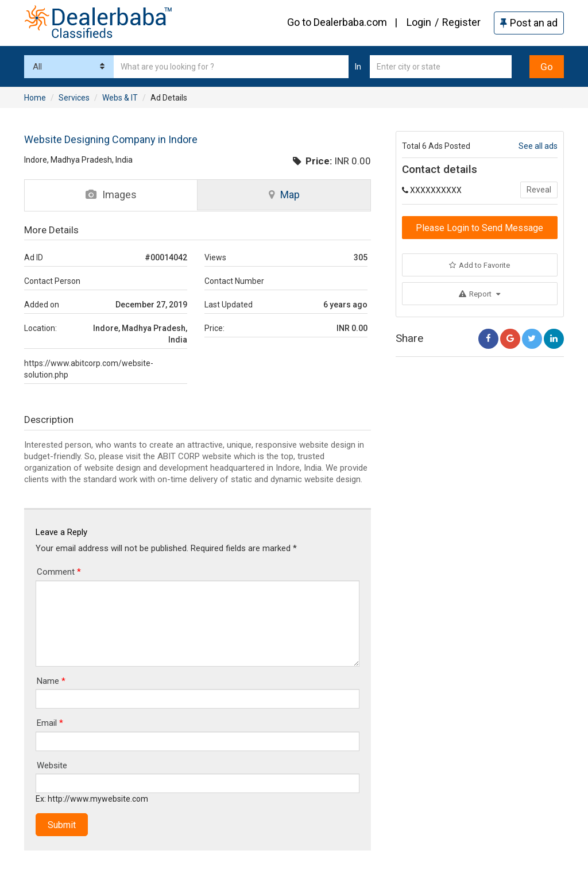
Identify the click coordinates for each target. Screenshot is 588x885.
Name (51, 681)
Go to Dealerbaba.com (337, 22)
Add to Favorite (479, 265)
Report (479, 294)
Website (52, 765)
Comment (59, 572)
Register (461, 22)
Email (50, 723)
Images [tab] (111, 195)
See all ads (538, 146)
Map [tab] (284, 195)
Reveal (539, 190)
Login (419, 22)
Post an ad (529, 23)
